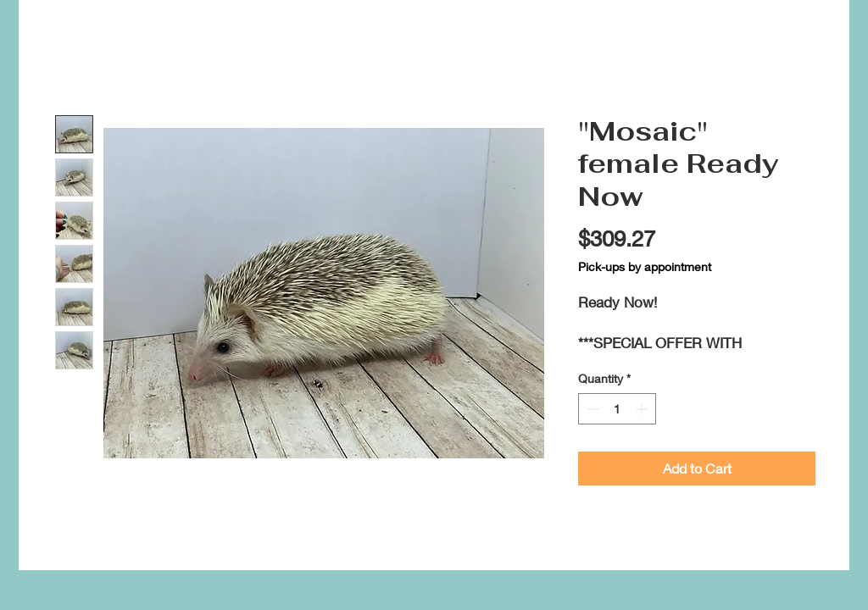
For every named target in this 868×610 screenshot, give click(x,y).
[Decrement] (591, 409)
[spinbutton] (617, 409)
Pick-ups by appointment (645, 266)
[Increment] (643, 409)
